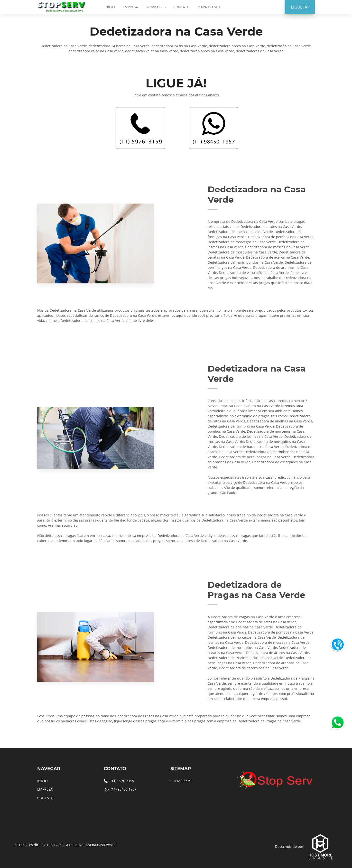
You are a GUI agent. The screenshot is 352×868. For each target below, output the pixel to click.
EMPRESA (130, 7)
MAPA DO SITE (209, 7)
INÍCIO (110, 7)
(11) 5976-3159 (122, 781)
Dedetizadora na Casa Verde (92, 845)
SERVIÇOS (157, 7)
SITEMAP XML (181, 781)
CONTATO (181, 7)
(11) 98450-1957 (124, 789)
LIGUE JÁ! (300, 7)
